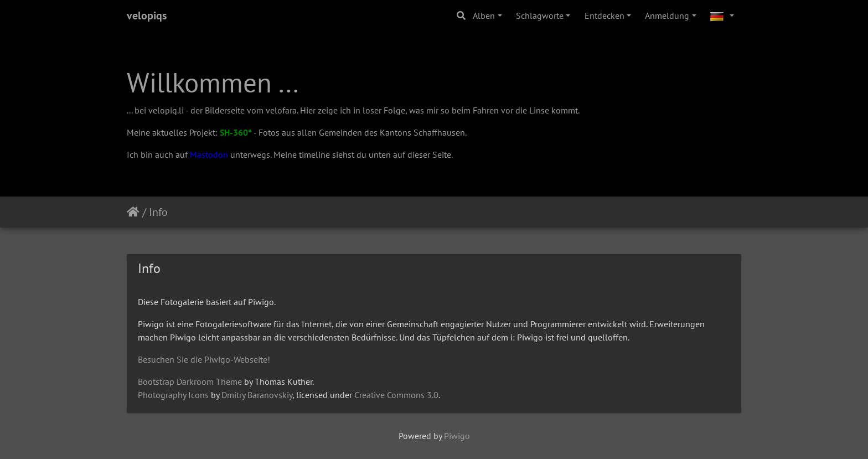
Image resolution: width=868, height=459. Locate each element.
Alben (484, 16)
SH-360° (236, 132)
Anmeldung (667, 16)
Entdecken (604, 16)
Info (158, 212)
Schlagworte (540, 16)
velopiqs (147, 16)
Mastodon (209, 154)
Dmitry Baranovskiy (257, 395)
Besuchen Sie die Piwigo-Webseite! (204, 359)
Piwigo (457, 436)
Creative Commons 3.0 (396, 395)
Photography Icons (173, 395)
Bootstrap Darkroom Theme (190, 381)
